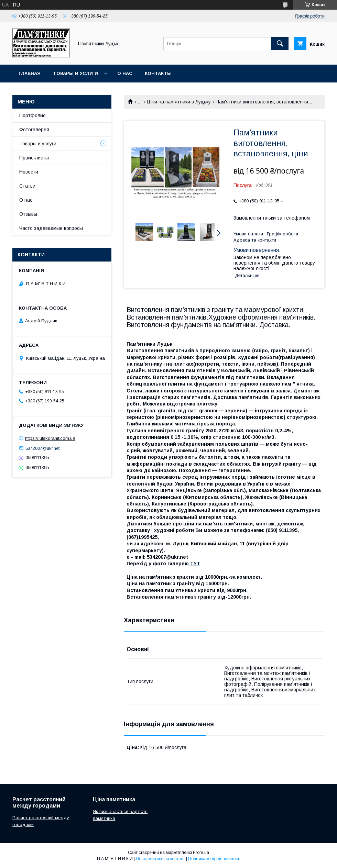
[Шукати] (280, 44)
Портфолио (32, 115)
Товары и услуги (75, 73)
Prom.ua (201, 853)
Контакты (158, 73)
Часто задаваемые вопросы (51, 228)
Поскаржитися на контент (160, 859)
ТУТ (194, 564)
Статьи (27, 186)
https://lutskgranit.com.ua (50, 438)
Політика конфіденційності (214, 859)
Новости (29, 172)
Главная (30, 73)
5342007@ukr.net (42, 448)
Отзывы (28, 214)
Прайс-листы (34, 158)
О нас (125, 73)
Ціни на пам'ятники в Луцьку (179, 102)
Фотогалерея (34, 130)
